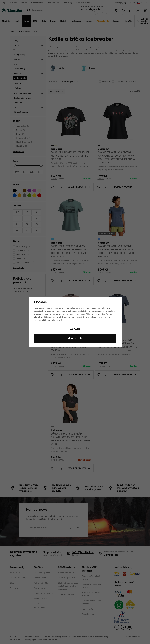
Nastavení (75, 329)
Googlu (62, 314)
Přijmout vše (75, 339)
